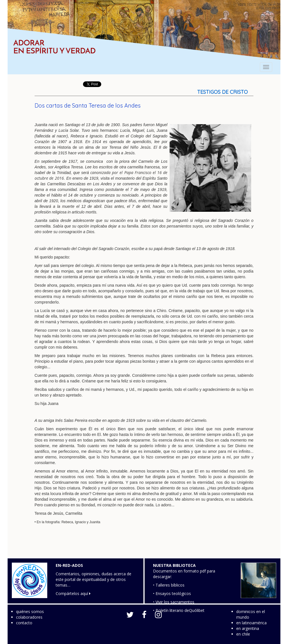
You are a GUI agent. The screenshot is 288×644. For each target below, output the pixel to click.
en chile (243, 634)
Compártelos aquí (73, 593)
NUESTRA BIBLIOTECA (174, 565)
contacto (24, 623)
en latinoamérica (251, 623)
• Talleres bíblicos (169, 585)
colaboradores (29, 617)
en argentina (248, 628)
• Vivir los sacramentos (174, 602)
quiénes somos (30, 611)
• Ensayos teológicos (172, 593)
